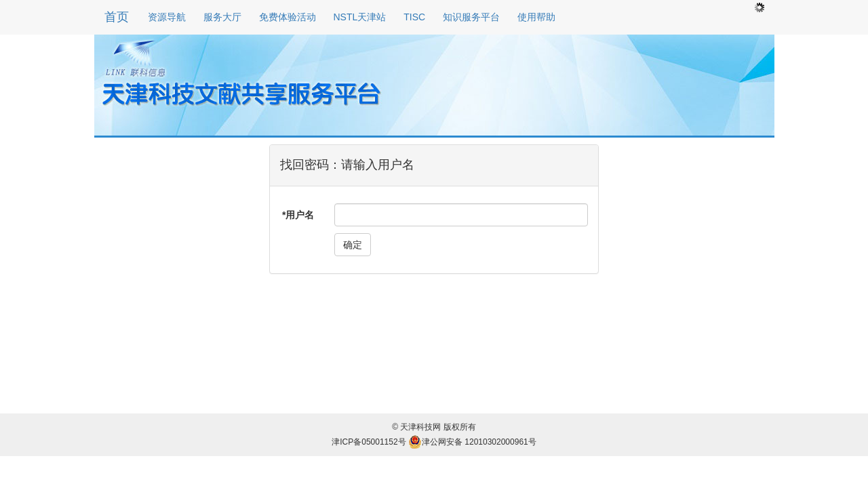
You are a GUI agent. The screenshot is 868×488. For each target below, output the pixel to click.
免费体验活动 (288, 17)
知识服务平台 (471, 17)
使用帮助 (536, 17)
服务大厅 (222, 17)
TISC (414, 17)
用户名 (300, 215)
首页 (117, 17)
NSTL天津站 (360, 17)
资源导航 (167, 17)
